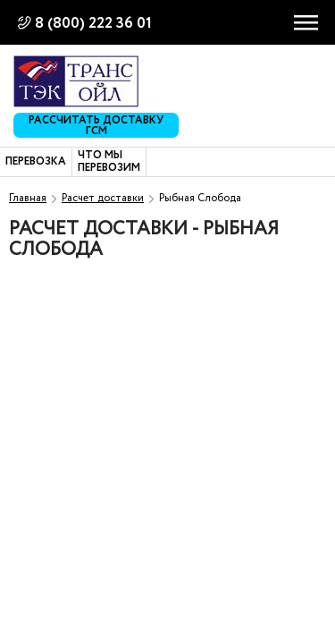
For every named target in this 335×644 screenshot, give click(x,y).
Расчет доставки (103, 198)
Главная (28, 198)
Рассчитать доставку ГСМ (96, 125)
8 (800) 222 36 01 (93, 24)
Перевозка (36, 162)
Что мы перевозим (109, 162)
